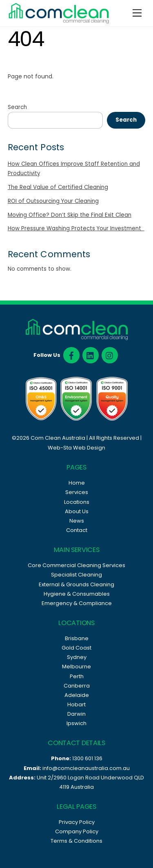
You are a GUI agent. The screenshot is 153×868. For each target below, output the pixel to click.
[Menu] (137, 13)
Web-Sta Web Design (76, 448)
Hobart (76, 704)
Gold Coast (76, 648)
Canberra (77, 686)
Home (77, 483)
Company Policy (77, 831)
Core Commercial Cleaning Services (76, 565)
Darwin (76, 714)
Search (17, 107)
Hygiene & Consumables (77, 594)
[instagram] (110, 355)
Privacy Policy (77, 822)
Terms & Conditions (76, 841)
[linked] (91, 355)
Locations (77, 502)
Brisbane (77, 638)
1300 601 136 (87, 758)
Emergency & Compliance (77, 603)
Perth (77, 676)
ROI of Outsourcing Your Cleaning (53, 201)
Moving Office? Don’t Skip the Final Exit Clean (70, 215)
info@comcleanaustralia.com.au (86, 768)
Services (77, 492)
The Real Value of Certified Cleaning (58, 187)
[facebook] (71, 355)
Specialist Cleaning (76, 575)
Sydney (77, 657)
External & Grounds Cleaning (76, 584)
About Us (77, 511)
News (77, 521)
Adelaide (77, 695)
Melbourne (76, 667)
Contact (77, 530)
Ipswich (76, 723)
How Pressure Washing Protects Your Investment (76, 228)
